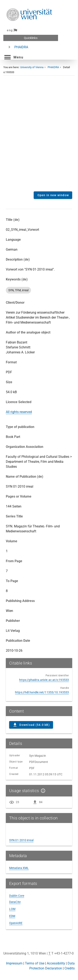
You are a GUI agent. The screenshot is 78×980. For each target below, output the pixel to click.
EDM (12, 916)
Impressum (14, 963)
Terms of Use (35, 963)
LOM (12, 909)
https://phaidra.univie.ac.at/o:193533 (44, 680)
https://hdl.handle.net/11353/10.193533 (42, 692)
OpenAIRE (16, 923)
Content (39, 137)
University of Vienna (32, 67)
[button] (13, 57)
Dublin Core (17, 896)
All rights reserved (19, 412)
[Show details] (42, 791)
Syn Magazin (38, 756)
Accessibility (56, 963)
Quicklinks (31, 38)
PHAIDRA (21, 47)
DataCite (15, 902)
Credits (70, 968)
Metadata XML (19, 868)
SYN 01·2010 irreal (21, 840)
